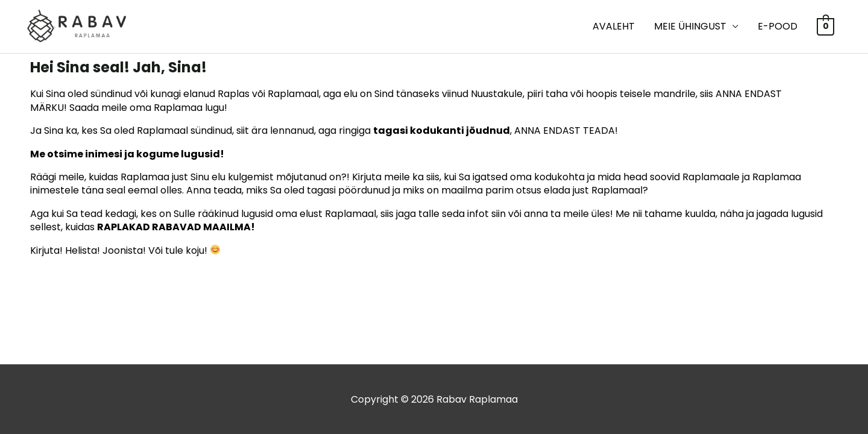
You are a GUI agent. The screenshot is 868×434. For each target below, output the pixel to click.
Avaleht (614, 26)
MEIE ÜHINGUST (690, 26)
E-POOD (778, 26)
